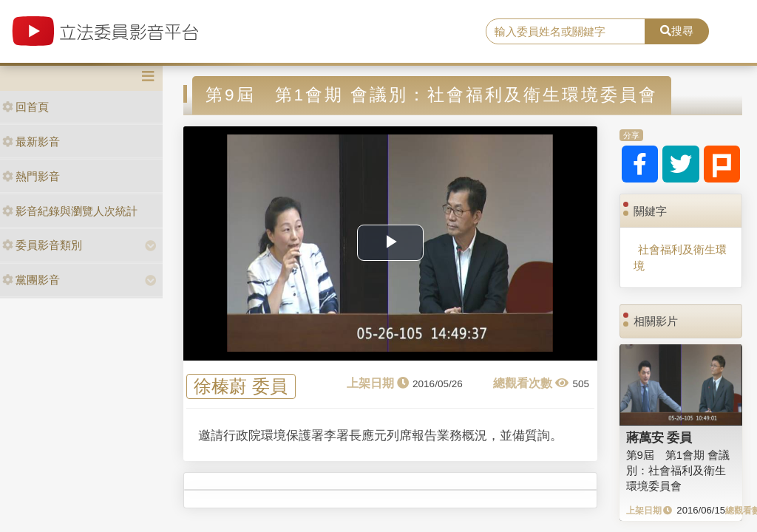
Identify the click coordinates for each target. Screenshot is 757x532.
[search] (566, 32)
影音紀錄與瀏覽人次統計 (70, 211)
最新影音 (31, 141)
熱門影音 (31, 176)
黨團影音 (31, 280)
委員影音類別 (42, 245)
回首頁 (26, 107)
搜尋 (677, 31)
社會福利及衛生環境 (680, 257)
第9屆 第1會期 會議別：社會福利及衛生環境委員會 (678, 471)
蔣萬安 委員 (659, 437)
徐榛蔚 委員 (241, 387)
